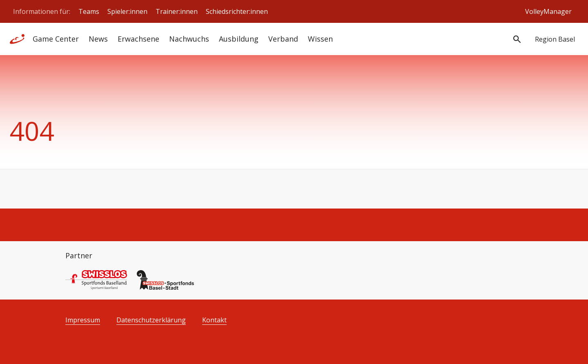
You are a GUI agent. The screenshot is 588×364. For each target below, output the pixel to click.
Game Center (56, 39)
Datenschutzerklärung (151, 320)
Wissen (320, 39)
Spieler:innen (127, 11)
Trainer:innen (177, 11)
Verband (283, 39)
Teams (89, 11)
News (98, 39)
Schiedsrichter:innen (237, 11)
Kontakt (214, 320)
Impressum (83, 320)
